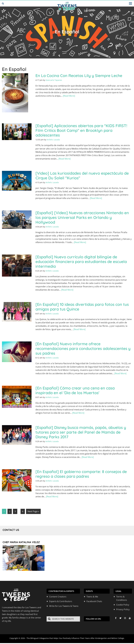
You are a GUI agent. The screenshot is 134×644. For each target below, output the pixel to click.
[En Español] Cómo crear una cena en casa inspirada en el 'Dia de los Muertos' (75, 390)
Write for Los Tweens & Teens (64, 606)
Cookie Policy (123, 605)
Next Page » (33, 511)
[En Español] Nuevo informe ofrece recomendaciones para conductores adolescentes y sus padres (83, 348)
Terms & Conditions (122, 598)
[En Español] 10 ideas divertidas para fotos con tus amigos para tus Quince (82, 307)
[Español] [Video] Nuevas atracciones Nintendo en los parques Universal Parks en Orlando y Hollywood (82, 217)
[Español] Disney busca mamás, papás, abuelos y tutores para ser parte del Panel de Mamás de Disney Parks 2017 (81, 432)
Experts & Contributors (61, 601)
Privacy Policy (123, 609)
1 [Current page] (4, 511)
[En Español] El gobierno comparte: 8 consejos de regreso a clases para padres (81, 474)
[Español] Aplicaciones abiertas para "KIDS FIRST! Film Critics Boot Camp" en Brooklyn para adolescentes (81, 130)
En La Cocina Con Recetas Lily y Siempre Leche (79, 76)
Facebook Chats (94, 601)
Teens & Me (92, 597)
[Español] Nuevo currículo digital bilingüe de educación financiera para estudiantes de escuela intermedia (81, 262)
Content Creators (58, 597)
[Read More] (69, 96)
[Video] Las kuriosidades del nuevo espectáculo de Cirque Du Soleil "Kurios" (82, 176)
